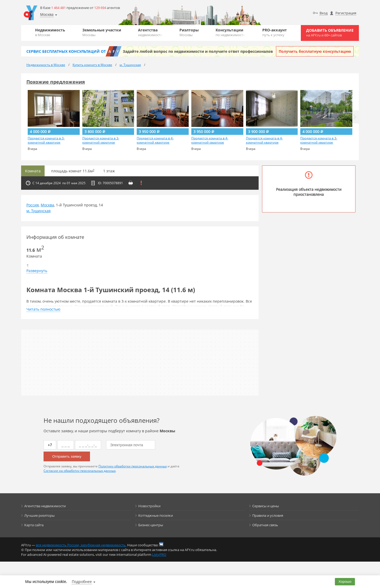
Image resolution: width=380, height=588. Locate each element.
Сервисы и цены (266, 506)
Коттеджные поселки (156, 515)
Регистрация (346, 13)
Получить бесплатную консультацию (315, 51)
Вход (324, 13)
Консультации (230, 32)
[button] (355, 117)
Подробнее (82, 582)
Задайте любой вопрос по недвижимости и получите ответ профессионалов (198, 51)
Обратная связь (265, 525)
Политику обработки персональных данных (133, 466)
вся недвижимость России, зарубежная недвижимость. (81, 545)
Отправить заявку (67, 456)
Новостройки (149, 506)
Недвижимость (50, 32)
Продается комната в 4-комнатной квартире (155, 140)
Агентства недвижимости (45, 506)
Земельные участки (102, 32)
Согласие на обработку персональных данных (80, 471)
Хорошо (345, 582)
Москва (47, 205)
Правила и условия (268, 515)
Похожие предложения (56, 82)
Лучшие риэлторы (39, 515)
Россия (33, 205)
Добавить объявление (330, 33)
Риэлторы (189, 32)
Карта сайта (34, 525)
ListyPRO (159, 554)
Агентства (150, 32)
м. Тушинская (39, 211)
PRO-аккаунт (275, 32)
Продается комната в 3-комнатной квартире (46, 140)
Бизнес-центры (151, 525)
